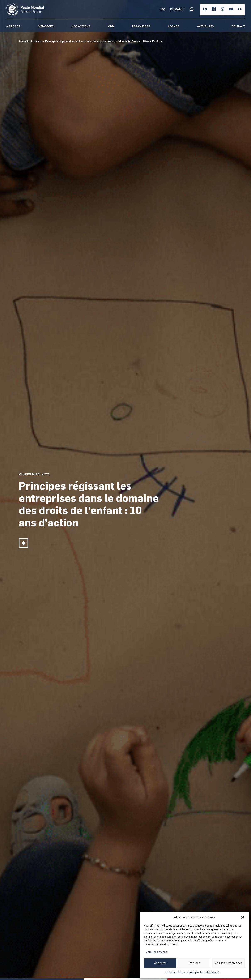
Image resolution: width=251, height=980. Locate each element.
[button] (243, 917)
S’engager (46, 26)
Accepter (160, 963)
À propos (13, 26)
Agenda (174, 26)
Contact (238, 26)
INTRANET (177, 9)
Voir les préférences (229, 963)
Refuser (194, 963)
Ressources (141, 26)
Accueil (23, 41)
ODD (111, 26)
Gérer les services (157, 952)
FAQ (162, 9)
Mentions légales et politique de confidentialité (192, 973)
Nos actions (81, 26)
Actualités (205, 26)
